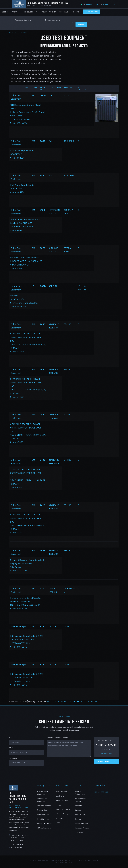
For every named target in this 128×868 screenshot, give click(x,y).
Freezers (59, 805)
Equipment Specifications (57, 738)
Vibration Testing (62, 814)
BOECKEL (53, 286)
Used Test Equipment (19, 33)
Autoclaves (60, 818)
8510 (66, 95)
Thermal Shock (43, 810)
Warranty (78, 806)
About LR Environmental (80, 793)
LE (33, 286)
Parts (77, 12)
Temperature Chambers (42, 800)
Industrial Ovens (43, 819)
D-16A (67, 627)
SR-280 (68, 324)
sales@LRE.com (91, 4)
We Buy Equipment (82, 823)
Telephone (13, 758)
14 (92, 701)
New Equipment (31, 12)
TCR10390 (69, 176)
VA (33, 95)
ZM (33, 141)
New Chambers (62, 791)
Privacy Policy (84, 860)
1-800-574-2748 (106, 745)
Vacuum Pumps (18, 627)
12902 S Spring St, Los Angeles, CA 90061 (19, 836)
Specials (65, 12)
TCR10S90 (69, 141)
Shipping (78, 810)
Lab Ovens (60, 796)
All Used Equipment (44, 828)
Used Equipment (11, 12)
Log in (96, 860)
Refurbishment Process (80, 800)
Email (11, 748)
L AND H (52, 627)
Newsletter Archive (82, 828)
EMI (50, 141)
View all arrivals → (102, 792)
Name (11, 738)
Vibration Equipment (45, 823)
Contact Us (79, 832)
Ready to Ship (49, 12)
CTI (50, 95)
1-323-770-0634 (109, 4)
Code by (57, 863)
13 (89, 701)
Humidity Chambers (44, 806)
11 (81, 701)
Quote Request (92, 11)
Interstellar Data (67, 863)
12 (85, 701)
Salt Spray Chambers (64, 809)
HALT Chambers (43, 815)
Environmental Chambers (42, 793)
